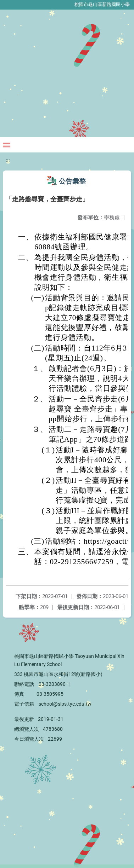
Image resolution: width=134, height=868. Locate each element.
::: (8, 160)
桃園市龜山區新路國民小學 (102, 4)
